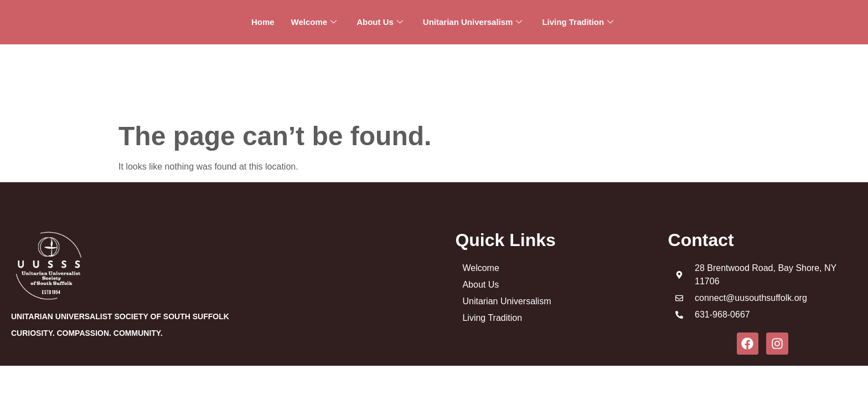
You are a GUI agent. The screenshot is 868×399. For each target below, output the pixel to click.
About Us (380, 22)
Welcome (314, 22)
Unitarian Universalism (473, 22)
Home (263, 22)
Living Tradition (578, 22)
